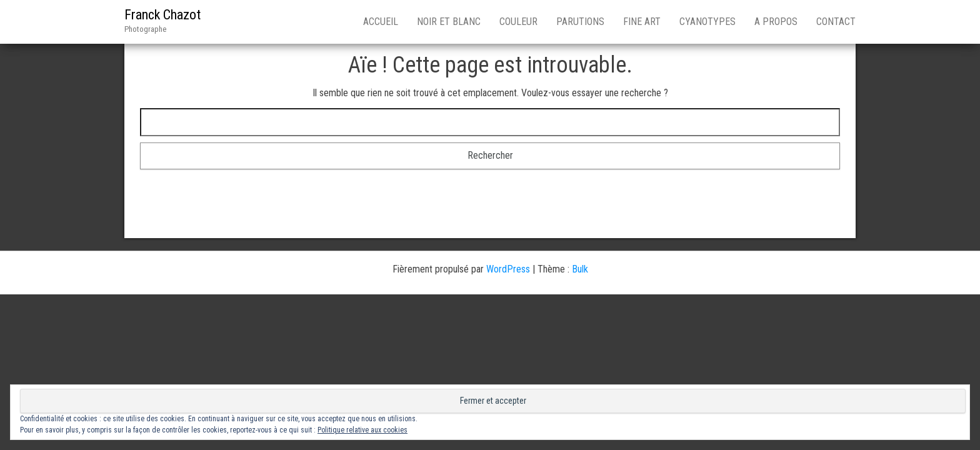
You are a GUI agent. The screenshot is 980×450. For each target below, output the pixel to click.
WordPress (508, 269)
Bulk (580, 269)
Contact (836, 22)
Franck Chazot (162, 15)
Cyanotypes (707, 22)
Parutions (580, 22)
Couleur (518, 22)
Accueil (381, 22)
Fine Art (642, 22)
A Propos (776, 22)
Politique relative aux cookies (362, 430)
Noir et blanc (449, 22)
